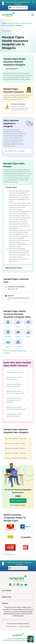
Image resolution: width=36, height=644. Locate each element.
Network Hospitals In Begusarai (18, 439)
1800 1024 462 (13, 289)
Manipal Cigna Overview (18, 372)
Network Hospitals (8, 25)
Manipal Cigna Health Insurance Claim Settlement (18, 408)
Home (4, 23)
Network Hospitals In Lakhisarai (18, 453)
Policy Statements (11, 627)
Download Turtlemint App (18, 8)
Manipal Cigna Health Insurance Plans (18, 378)
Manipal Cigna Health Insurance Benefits (18, 415)
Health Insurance (14, 23)
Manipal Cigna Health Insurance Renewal (18, 385)
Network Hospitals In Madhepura (18, 458)
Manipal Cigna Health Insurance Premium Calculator (18, 400)
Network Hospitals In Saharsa (18, 448)
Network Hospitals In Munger (18, 443)
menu (33, 15)
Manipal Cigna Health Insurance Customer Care (18, 392)
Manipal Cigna (26, 23)
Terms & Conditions (24, 627)
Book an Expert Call (18, 501)
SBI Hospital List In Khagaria (18, 151)
